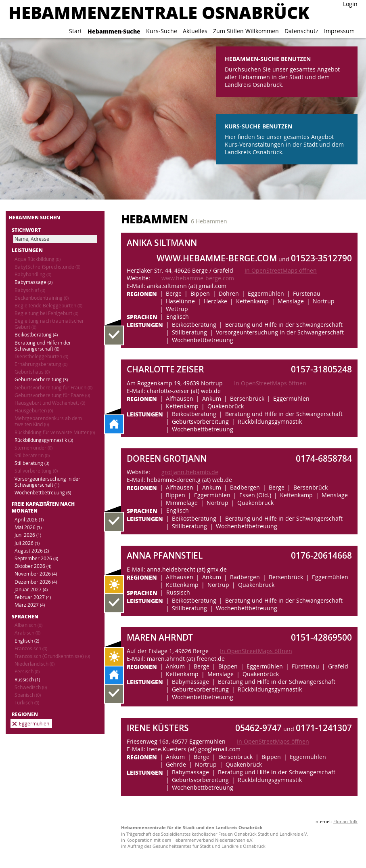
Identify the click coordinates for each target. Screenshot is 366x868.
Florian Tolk (345, 821)
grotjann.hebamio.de (190, 472)
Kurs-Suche (162, 31)
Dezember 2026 (36, 582)
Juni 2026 (28, 535)
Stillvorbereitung (36, 471)
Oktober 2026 (33, 566)
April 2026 (29, 520)
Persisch (27, 671)
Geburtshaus (32, 372)
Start (75, 31)
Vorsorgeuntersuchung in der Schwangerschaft (47, 482)
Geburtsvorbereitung (41, 379)
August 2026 (32, 551)
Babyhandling (33, 274)
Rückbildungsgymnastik (44, 440)
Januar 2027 (31, 590)
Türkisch (27, 703)
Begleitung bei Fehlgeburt (46, 313)
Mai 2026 (28, 527)
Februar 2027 (33, 597)
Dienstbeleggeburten (41, 356)
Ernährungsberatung (41, 364)
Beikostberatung (36, 335)
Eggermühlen (34, 724)
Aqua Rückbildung (38, 259)
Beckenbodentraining (42, 298)
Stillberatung (32, 463)
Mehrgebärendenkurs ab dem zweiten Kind (48, 421)
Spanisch (28, 695)
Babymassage (33, 282)
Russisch (27, 680)
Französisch (31, 648)
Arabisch (27, 633)
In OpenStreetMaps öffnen (281, 270)
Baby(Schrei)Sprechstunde (47, 267)
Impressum (339, 31)
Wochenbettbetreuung (43, 493)
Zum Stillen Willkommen (246, 31)
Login (350, 4)
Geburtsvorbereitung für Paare (52, 395)
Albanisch (28, 625)
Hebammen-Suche (114, 31)
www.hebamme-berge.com (198, 278)
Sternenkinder (33, 448)
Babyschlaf (30, 290)
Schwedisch (31, 687)
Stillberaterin (32, 455)
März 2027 (30, 605)
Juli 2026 (27, 543)
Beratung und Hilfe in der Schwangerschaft (43, 346)
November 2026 (36, 574)
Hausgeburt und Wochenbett (50, 403)
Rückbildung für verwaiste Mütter (55, 432)
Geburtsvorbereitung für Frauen (53, 388)
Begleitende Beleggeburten (48, 306)
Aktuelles (195, 31)
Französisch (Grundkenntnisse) (52, 656)
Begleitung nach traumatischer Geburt (49, 324)
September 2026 (36, 558)
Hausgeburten (34, 411)
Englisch (27, 641)
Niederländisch (35, 664)
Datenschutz (301, 31)
